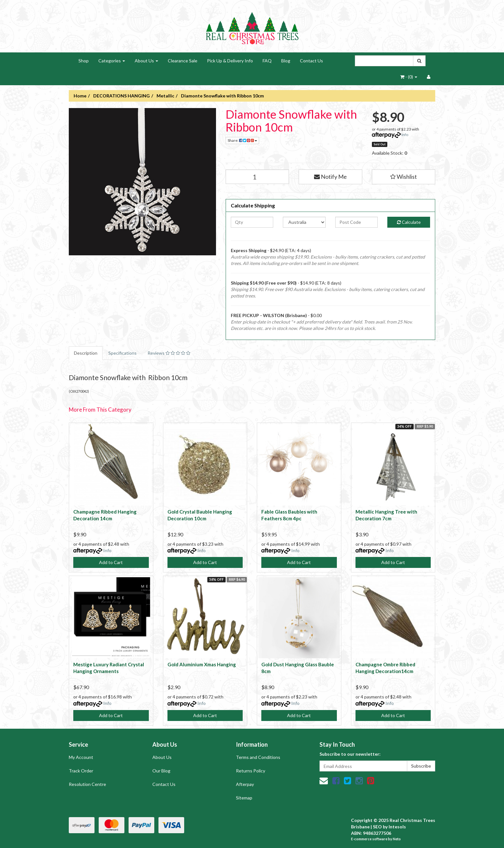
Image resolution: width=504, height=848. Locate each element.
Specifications (122, 353)
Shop (84, 61)
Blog (286, 61)
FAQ (267, 61)
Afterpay (245, 784)
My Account (81, 757)
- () (409, 77)
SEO (377, 827)
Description (86, 353)
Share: (242, 140)
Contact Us (311, 61)
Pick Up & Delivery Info (230, 61)
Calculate (409, 222)
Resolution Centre (87, 784)
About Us (146, 61)
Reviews (169, 353)
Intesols (397, 827)
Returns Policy (251, 771)
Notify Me (330, 177)
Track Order (81, 771)
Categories (112, 61)
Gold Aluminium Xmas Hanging (202, 664)
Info (405, 135)
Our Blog (161, 771)
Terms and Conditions (258, 757)
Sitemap (244, 798)
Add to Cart (111, 562)
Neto (397, 839)
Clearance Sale (183, 61)
